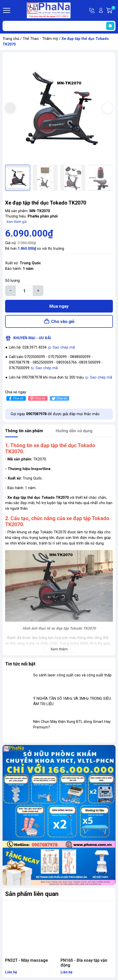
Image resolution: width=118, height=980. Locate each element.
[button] (108, 108)
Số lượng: (13, 281)
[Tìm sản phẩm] (59, 26)
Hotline (92, 10)
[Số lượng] (24, 291)
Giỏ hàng (113, 10)
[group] (59, 108)
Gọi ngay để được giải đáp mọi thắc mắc (55, 414)
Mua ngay (59, 306)
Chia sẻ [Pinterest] (37, 399)
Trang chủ (11, 39)
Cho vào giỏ (63, 321)
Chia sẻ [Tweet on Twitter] (59, 399)
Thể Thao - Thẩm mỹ (40, 39)
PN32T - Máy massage (26, 960)
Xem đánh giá (16, 222)
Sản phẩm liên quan (32, 894)
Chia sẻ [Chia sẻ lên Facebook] (15, 399)
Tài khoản (101, 10)
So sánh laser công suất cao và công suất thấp (72, 675)
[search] (110, 26)
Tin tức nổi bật (20, 664)
